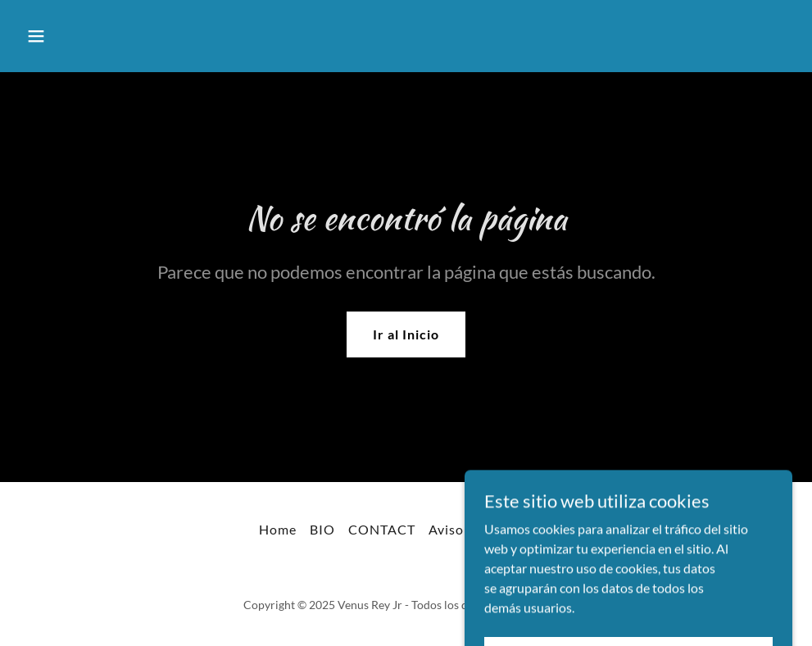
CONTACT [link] (382, 529)
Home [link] (278, 529)
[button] (77, 36)
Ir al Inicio (406, 334)
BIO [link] (322, 529)
